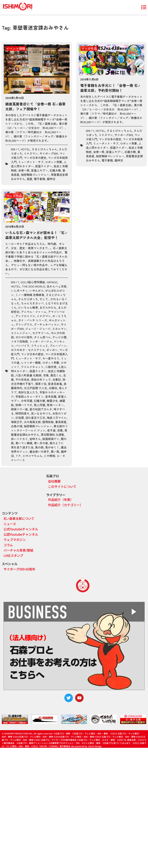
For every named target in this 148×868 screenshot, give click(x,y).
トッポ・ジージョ (41, 341)
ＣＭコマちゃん (32, 456)
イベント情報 (16, 48)
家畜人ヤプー (40, 170)
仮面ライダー (44, 166)
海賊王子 (17, 422)
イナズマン (31, 153)
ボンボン (52, 350)
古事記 (57, 379)
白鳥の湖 (17, 426)
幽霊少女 (52, 401)
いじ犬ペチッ (19, 291)
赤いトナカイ (19, 439)
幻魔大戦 (55, 170)
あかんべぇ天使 (57, 286)
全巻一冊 (24, 170)
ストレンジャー (21, 333)
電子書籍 (40, 179)
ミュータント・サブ (31, 162)
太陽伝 (53, 388)
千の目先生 (22, 379)
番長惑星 (61, 422)
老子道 (51, 430)
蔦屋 (29, 179)
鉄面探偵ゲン (51, 439)
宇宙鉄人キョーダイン (29, 396)
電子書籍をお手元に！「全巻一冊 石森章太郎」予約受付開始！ (110, 88)
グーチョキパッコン (47, 324)
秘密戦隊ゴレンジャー (35, 175)
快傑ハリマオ (24, 405)
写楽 (46, 375)
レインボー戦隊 (31, 363)
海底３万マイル (57, 418)
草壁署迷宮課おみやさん (39, 432)
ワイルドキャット (32, 367)
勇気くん (56, 375)
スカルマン (59, 329)
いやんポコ (37, 291)
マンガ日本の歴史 (35, 158)
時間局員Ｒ (22, 413)
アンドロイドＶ (25, 316)
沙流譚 (20, 418)
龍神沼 (51, 179)
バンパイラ (22, 346)
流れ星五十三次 (35, 418)
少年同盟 (27, 401)
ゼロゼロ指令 (24, 337)
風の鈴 (39, 447)
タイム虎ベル (42, 337)
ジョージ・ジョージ (38, 329)
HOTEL (25, 149)
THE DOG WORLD (34, 286)
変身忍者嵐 (55, 384)
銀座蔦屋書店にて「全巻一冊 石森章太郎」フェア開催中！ (35, 106)
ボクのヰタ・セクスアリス (28, 350)
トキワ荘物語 (19, 341)
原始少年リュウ (41, 379)
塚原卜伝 (41, 384)
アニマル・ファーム (34, 312)
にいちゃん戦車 (28, 307)
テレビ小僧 (59, 337)
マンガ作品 (89, 48)
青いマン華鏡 (24, 443)
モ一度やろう (51, 358)
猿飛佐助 (48, 422)
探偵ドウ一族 (19, 409)
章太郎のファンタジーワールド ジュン (39, 428)
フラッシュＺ (40, 346)
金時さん (35, 439)
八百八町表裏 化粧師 (28, 375)
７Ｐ (18, 456)
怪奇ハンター (55, 405)
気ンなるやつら (41, 413)
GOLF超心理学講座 (33, 282)
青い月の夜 (41, 443)
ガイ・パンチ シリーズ (33, 320)
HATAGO (52, 282)
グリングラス (24, 324)
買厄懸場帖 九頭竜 (52, 435)
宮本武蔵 (51, 396)
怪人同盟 (40, 405)
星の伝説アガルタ (41, 409)
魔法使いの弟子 (39, 451)
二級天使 (51, 367)
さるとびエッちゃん (44, 149)
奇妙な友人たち (28, 392)
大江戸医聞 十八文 (35, 388)
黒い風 (55, 451)
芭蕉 (60, 430)
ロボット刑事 (54, 162)
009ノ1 (15, 149)
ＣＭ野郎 (50, 456)
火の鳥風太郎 (32, 422)
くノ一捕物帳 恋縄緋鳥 (30, 295)
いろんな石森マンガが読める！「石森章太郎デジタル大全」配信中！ (36, 235)
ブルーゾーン (58, 346)
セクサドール (41, 333)
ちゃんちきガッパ (32, 303)
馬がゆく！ (52, 447)
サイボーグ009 (49, 153)
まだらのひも (48, 307)
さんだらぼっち (28, 299)
